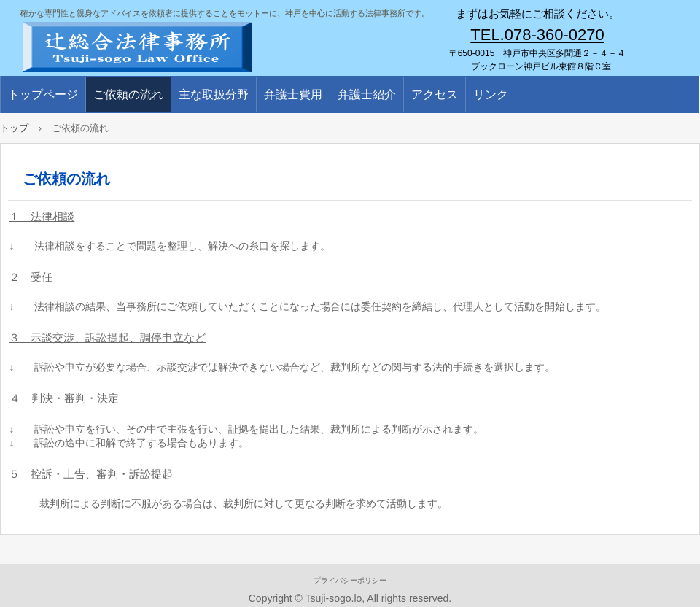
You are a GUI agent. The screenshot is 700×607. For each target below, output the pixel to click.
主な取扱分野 (214, 94)
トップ (14, 128)
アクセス (435, 94)
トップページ (43, 94)
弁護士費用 (293, 94)
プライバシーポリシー (350, 580)
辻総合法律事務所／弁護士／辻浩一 (190, 44)
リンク (491, 94)
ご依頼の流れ (128, 94)
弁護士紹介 (367, 94)
